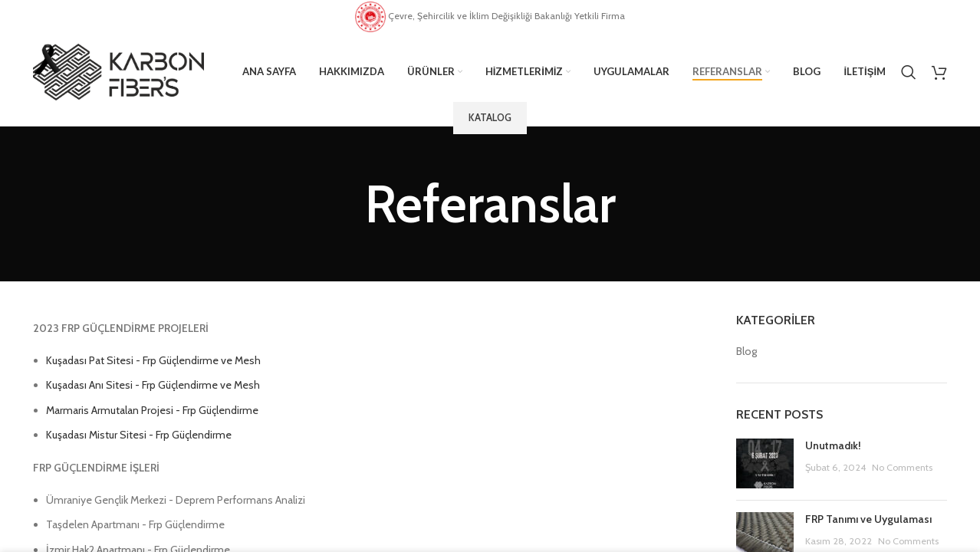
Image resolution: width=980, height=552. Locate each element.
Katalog (490, 117)
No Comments (902, 467)
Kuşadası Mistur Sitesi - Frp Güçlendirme (139, 435)
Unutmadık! (833, 445)
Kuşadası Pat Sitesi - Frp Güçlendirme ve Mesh (153, 360)
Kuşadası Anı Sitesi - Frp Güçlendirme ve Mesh (153, 385)
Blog (747, 351)
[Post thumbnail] (765, 463)
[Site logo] (118, 71)
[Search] (909, 72)
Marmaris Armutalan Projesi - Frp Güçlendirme (152, 410)
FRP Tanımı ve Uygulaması (868, 519)
